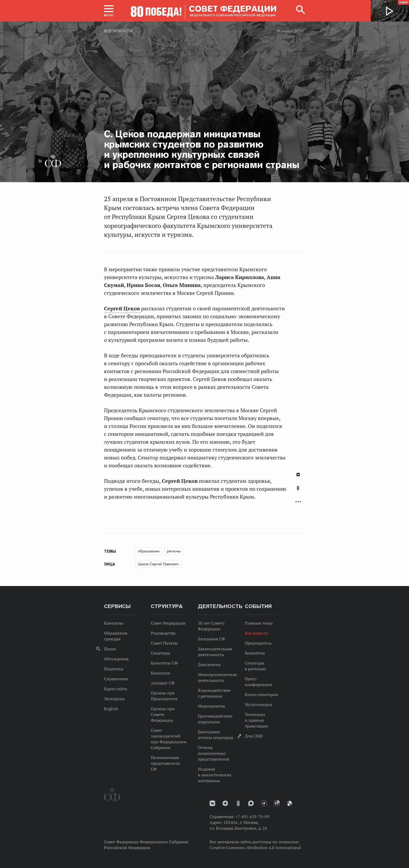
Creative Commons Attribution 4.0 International (255, 848)
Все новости (118, 31)
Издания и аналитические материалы (215, 775)
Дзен (225, 803)
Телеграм (264, 803)
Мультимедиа (258, 704)
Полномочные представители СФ (165, 763)
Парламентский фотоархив (289, 803)
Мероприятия (211, 706)
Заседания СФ (211, 639)
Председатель (258, 643)
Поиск (110, 649)
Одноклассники (298, 488)
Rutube (277, 803)
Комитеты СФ (164, 663)
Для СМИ (254, 736)
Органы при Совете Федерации (163, 714)
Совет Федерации (168, 623)
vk (212, 803)
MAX (251, 803)
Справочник (116, 679)
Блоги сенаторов (261, 694)
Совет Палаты (164, 643)
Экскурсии (114, 699)
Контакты (114, 623)
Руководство (163, 633)
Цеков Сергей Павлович (158, 564)
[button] (109, 11)
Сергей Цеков (123, 308)
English (111, 709)
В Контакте (298, 475)
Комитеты (255, 653)
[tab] (298, 491)
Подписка (114, 669)
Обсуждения (116, 659)
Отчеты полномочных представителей (214, 753)
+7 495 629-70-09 (252, 817)
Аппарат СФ (163, 683)
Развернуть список (298, 502)
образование (149, 551)
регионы (174, 551)
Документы (209, 665)
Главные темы (259, 623)
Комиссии (161, 673)
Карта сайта (116, 689)
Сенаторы (161, 653)
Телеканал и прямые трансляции (257, 720)
